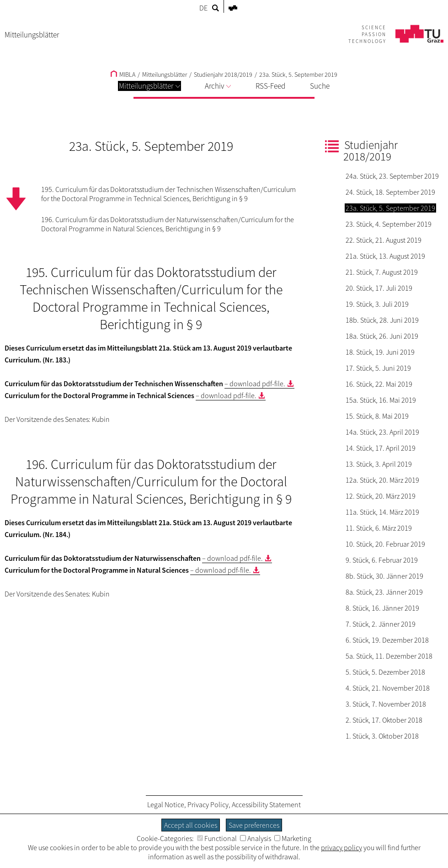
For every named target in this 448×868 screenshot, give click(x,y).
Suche (320, 86)
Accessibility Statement (266, 804)
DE (203, 8)
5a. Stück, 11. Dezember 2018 (389, 656)
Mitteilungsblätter (149, 86)
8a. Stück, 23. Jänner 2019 (384, 592)
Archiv (218, 86)
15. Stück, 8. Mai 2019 (377, 416)
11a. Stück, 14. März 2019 (382, 512)
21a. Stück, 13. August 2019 (385, 256)
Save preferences (254, 825)
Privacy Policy (208, 804)
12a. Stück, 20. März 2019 (382, 480)
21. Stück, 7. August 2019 (382, 272)
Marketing (293, 838)
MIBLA (123, 75)
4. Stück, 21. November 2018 (388, 688)
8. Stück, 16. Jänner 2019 (382, 608)
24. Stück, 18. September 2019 (390, 192)
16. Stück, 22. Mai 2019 (379, 384)
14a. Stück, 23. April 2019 (382, 432)
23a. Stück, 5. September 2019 (298, 75)
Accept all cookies (191, 825)
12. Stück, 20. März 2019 (381, 496)
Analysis (256, 838)
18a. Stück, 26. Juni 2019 (382, 336)
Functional (217, 838)
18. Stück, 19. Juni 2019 (380, 352)
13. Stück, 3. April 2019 (379, 464)
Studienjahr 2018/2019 (223, 75)
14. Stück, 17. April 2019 (381, 448)
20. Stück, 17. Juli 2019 (379, 288)
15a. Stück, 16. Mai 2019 (381, 400)
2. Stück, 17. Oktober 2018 (384, 720)
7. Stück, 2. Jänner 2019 (381, 624)
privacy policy (341, 847)
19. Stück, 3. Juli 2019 (377, 304)
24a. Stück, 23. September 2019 (392, 176)
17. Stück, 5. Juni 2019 (378, 368)
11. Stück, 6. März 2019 (379, 528)
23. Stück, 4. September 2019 (389, 224)
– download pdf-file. (255, 383)
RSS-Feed (270, 86)
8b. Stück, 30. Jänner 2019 (384, 576)
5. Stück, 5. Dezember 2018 (385, 672)
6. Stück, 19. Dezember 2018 (387, 640)
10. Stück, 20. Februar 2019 (385, 544)
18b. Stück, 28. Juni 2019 (382, 320)
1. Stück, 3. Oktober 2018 (382, 736)
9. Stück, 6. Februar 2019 (382, 560)
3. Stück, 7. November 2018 (386, 704)
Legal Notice (166, 804)
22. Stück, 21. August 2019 (384, 240)
